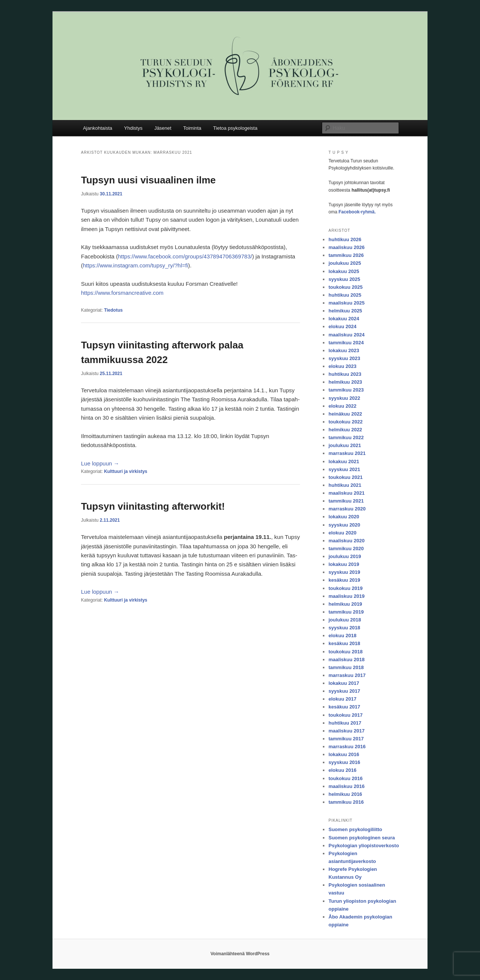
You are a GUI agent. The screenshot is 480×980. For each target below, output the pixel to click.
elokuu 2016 (342, 770)
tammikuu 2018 (346, 667)
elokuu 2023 (342, 366)
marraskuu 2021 (347, 453)
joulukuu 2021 (345, 445)
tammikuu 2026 (346, 255)
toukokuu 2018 (346, 652)
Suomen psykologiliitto (355, 829)
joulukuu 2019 (345, 556)
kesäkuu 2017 (344, 707)
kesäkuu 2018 (344, 643)
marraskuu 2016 (347, 747)
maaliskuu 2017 (346, 731)
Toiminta (192, 128)
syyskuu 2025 (344, 279)
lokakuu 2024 (344, 319)
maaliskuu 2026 (346, 247)
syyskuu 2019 (344, 572)
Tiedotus (113, 310)
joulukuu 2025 (345, 263)
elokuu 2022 (342, 406)
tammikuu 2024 (346, 343)
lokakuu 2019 (344, 564)
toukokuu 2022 (346, 422)
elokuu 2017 (342, 699)
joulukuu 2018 (345, 620)
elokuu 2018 (342, 636)
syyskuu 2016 (344, 762)
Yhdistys (133, 128)
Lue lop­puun (100, 463)
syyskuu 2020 (344, 525)
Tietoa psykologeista (235, 128)
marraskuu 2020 (347, 509)
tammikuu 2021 (346, 501)
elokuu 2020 (342, 533)
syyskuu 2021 (344, 469)
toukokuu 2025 (346, 287)
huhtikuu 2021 (345, 485)
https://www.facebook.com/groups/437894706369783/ (185, 256)
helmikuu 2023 (345, 382)
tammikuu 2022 (346, 437)
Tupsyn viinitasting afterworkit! (153, 506)
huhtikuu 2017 (345, 723)
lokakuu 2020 (344, 517)
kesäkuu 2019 (344, 580)
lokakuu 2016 (344, 754)
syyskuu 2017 (344, 691)
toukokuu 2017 (346, 715)
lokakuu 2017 (344, 683)
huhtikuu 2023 (345, 374)
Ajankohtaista (97, 128)
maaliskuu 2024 (346, 335)
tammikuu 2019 (346, 612)
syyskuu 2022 (344, 398)
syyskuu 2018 (344, 628)
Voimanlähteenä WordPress (240, 954)
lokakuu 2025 (344, 271)
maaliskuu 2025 (346, 303)
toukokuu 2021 (346, 477)
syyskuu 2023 (344, 358)
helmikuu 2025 (345, 311)
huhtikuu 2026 (345, 239)
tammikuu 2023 (346, 390)
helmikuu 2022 (345, 430)
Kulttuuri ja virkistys (125, 471)
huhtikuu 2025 (345, 295)
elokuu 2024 (342, 326)
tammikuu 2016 (346, 802)
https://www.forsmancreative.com (122, 293)
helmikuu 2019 (345, 604)
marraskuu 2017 (347, 675)
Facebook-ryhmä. (357, 212)
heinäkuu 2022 (345, 414)
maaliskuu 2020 (346, 541)
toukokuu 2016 (346, 778)
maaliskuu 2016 (346, 786)
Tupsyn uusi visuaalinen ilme (148, 180)
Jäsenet (163, 128)
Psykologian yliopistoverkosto (364, 846)
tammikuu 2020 (346, 549)
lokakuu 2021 (344, 461)
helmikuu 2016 (345, 794)
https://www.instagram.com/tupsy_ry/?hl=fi (136, 265)
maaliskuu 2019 (346, 596)
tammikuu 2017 (346, 739)
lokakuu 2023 (344, 350)
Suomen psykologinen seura (362, 838)
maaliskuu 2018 (346, 660)
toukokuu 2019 (346, 588)
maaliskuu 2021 (346, 493)
